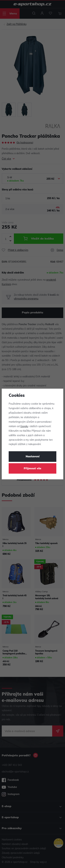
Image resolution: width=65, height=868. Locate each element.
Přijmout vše (32, 469)
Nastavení (33, 457)
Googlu (24, 427)
